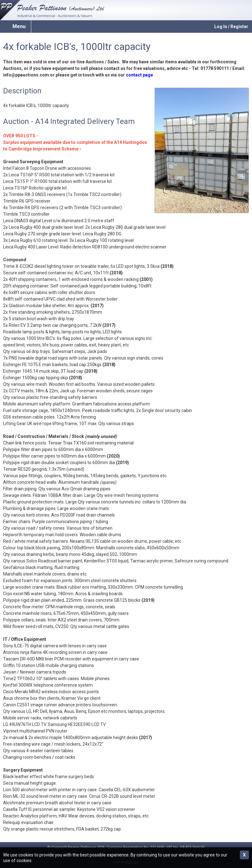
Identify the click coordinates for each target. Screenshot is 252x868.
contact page (139, 75)
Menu (19, 26)
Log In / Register (231, 27)
